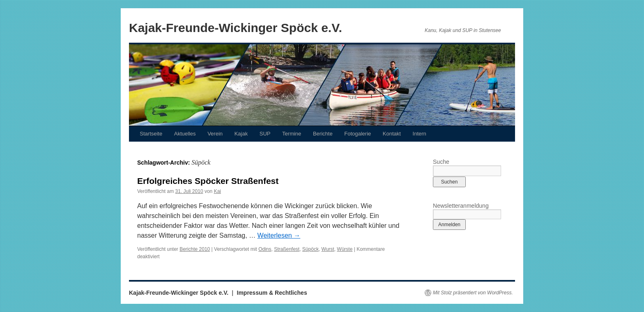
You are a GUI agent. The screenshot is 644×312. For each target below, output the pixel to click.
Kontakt (392, 134)
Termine (292, 134)
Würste (345, 249)
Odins (265, 249)
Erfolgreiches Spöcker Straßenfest (208, 181)
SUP (265, 134)
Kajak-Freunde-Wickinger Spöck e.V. (236, 28)
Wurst (328, 249)
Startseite (151, 134)
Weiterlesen (279, 235)
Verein (215, 134)
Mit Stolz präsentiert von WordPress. (473, 293)
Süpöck (310, 249)
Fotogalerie (358, 134)
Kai (217, 191)
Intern (420, 134)
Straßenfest (287, 249)
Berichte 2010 (195, 249)
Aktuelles (185, 134)
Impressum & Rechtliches (272, 293)
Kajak (241, 134)
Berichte (323, 134)
